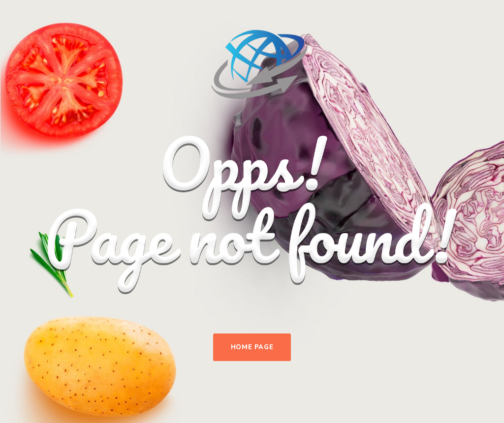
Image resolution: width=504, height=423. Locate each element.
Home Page (252, 347)
